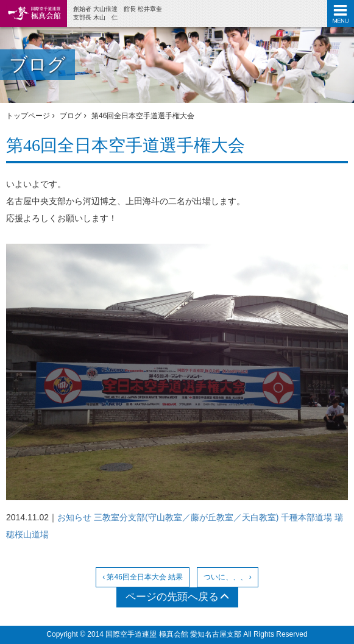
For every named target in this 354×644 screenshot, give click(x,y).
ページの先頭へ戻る (177, 597)
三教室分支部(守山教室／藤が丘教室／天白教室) (186, 517)
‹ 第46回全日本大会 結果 (143, 577)
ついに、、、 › (228, 577)
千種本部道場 (306, 517)
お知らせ (74, 517)
